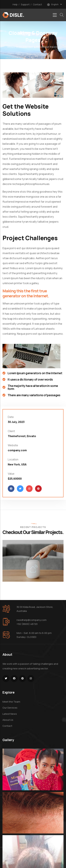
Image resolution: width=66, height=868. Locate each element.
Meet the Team (11, 702)
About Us (8, 720)
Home (11, 47)
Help (15, 4)
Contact (37, 4)
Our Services (10, 708)
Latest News (10, 714)
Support (25, 4)
